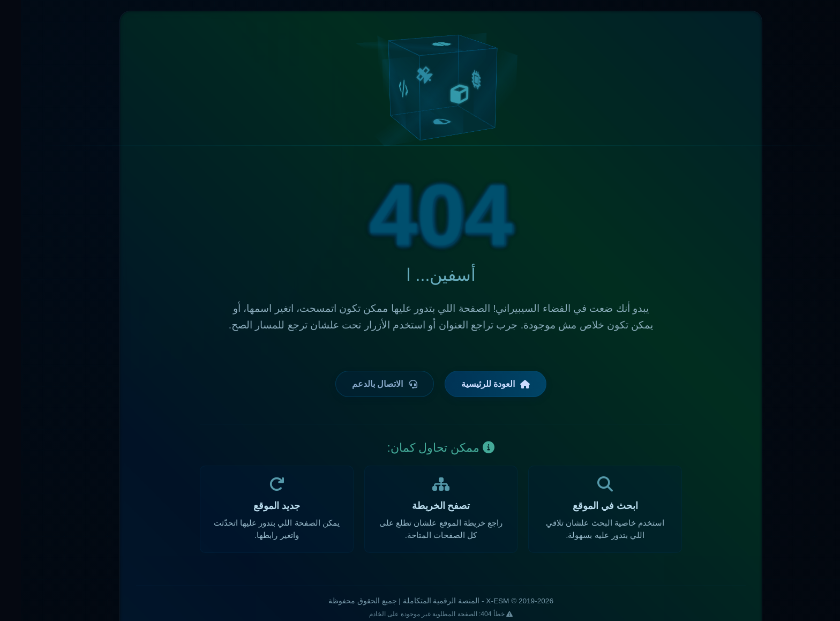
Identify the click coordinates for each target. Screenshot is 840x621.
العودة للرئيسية (475, 384)
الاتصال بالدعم (363, 384)
